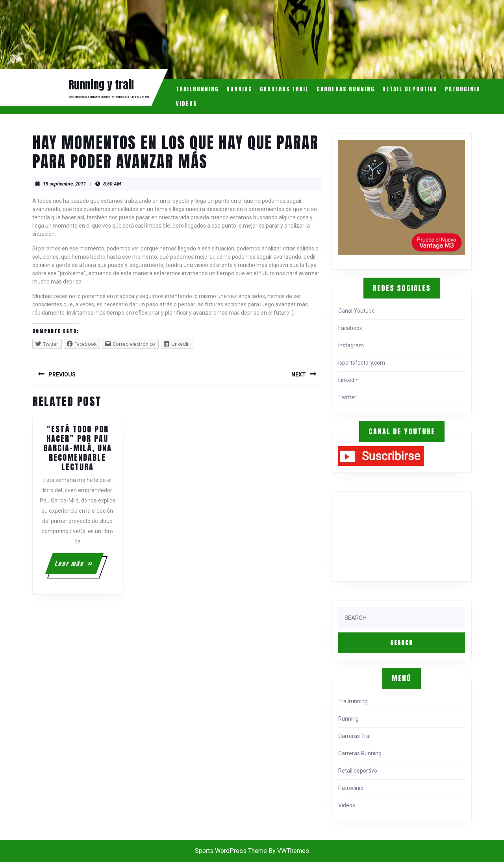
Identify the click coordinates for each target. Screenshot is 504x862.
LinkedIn (348, 380)
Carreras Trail (284, 89)
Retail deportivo (410, 89)
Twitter (347, 397)
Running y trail (101, 85)
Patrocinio (463, 89)
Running (239, 89)
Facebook (350, 328)
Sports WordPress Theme (231, 851)
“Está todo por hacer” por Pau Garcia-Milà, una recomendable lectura (78, 448)
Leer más (79, 567)
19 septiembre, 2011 (65, 184)
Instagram (351, 345)
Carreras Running (346, 89)
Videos (187, 104)
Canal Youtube (357, 311)
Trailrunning (197, 89)
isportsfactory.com (362, 363)
